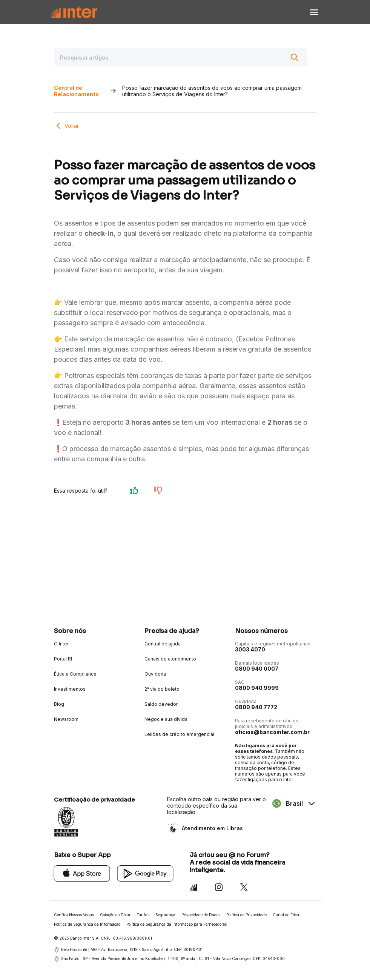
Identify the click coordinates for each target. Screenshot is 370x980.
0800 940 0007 (257, 669)
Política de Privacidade (246, 915)
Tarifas (143, 915)
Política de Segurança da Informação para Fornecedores (177, 924)
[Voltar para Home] (74, 12)
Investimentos (70, 689)
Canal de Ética (286, 915)
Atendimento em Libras (212, 828)
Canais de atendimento (170, 659)
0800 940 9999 (257, 688)
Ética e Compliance (75, 674)
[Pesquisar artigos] (181, 57)
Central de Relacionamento (76, 91)
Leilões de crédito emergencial (179, 734)
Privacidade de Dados (201, 915)
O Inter (61, 644)
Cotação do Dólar (115, 915)
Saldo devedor (161, 704)
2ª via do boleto (162, 689)
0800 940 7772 (256, 707)
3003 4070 (250, 649)
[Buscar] (295, 57)
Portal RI (63, 659)
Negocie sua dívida (166, 719)
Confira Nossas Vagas (74, 915)
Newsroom (66, 719)
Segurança (165, 915)
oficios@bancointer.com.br (272, 732)
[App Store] (82, 873)
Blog (59, 704)
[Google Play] (145, 873)
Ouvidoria (155, 674)
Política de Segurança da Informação (87, 924)
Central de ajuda (163, 644)
